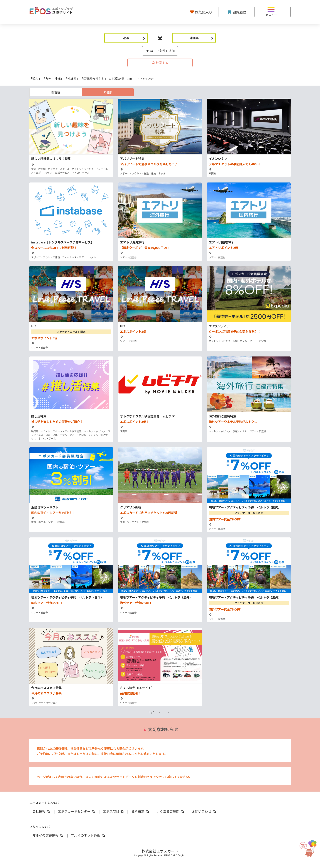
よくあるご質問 (171, 811)
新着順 (56, 92)
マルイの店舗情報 (48, 835)
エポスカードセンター (77, 811)
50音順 (108, 92)
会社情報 (42, 811)
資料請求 (140, 811)
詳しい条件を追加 (160, 51)
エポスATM (114, 811)
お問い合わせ (204, 811)
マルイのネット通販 (88, 835)
